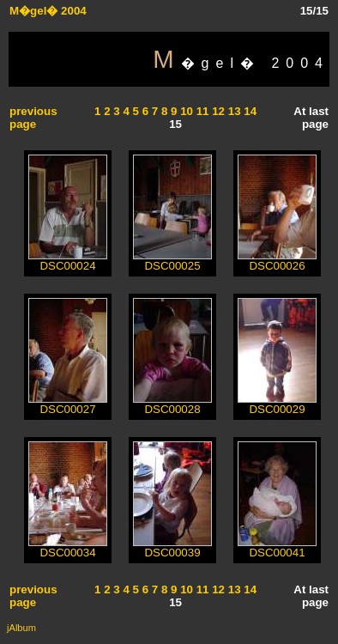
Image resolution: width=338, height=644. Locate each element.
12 (217, 111)
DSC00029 (277, 404)
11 (201, 111)
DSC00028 (172, 404)
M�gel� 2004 (48, 11)
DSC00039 (172, 547)
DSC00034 (68, 547)
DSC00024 (68, 261)
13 (233, 111)
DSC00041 (277, 547)
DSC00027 (68, 404)
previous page (33, 118)
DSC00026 (277, 261)
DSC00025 (172, 261)
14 (249, 111)
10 (185, 111)
